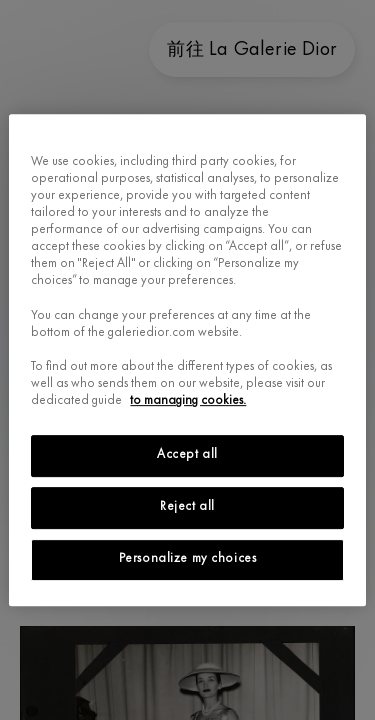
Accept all (187, 455)
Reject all (187, 507)
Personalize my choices (188, 559)
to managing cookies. (188, 401)
